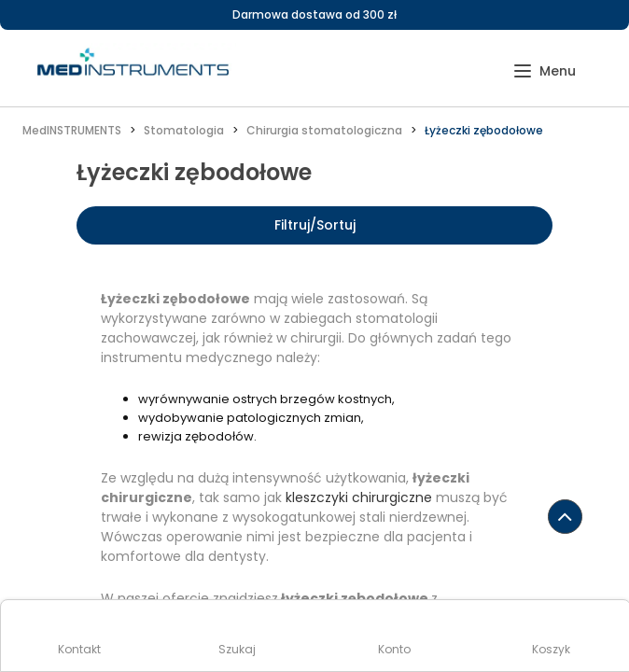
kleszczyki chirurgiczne (359, 497)
